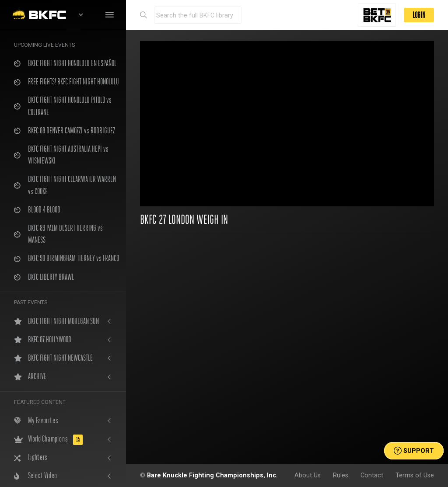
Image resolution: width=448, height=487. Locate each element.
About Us (308, 475)
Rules (341, 475)
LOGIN (419, 15)
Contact (372, 475)
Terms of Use (415, 475)
